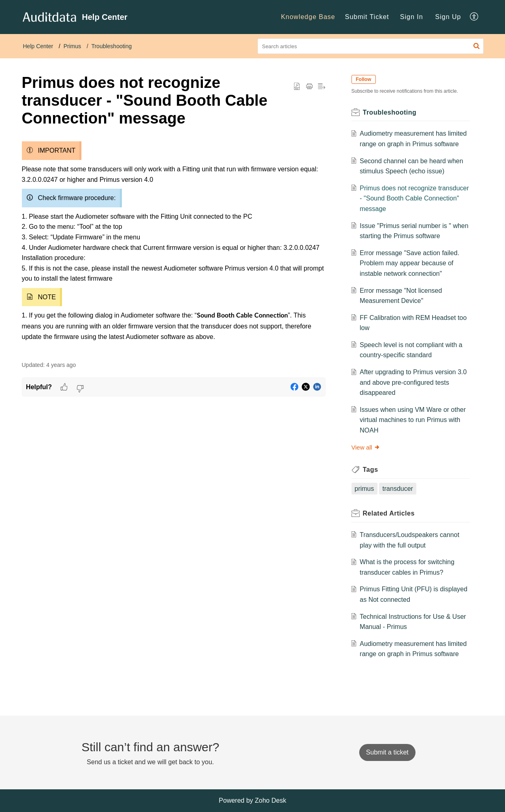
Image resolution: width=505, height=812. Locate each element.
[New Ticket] (387, 752)
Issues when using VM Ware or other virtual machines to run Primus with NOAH (413, 420)
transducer (398, 489)
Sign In (412, 17)
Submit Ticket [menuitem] (367, 17)
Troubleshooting (111, 46)
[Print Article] (309, 87)
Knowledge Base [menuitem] (308, 17)
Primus (72, 46)
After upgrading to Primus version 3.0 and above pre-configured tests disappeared (413, 382)
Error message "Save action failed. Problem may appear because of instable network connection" (409, 263)
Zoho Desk (270, 800)
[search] (371, 46)
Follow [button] (364, 79)
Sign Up (448, 17)
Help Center (38, 46)
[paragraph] (174, 245)
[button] (476, 46)
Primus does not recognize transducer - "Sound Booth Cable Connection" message (414, 198)
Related (389, 513)
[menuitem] (308, 17)
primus (364, 489)
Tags (371, 470)
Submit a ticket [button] (387, 752)
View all (366, 447)
